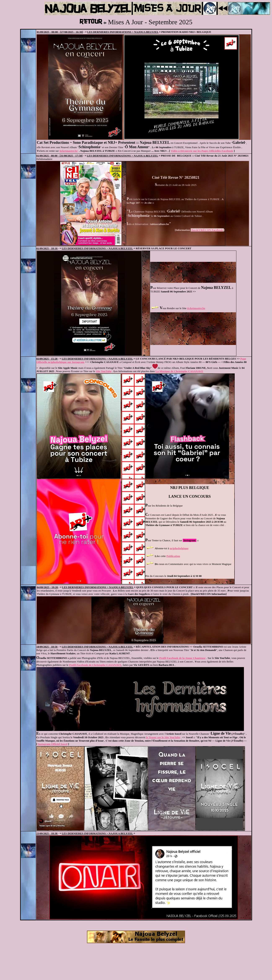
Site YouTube (104, 371)
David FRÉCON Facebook (207, 230)
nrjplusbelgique (179, 548)
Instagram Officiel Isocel (53, 744)
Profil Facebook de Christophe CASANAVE (95, 665)
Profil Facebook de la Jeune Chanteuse (182, 658)
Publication (173, 556)
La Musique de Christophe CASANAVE (179, 371)
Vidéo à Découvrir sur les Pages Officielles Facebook (202, 151)
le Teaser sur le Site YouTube (163, 737)
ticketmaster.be (69, 151)
